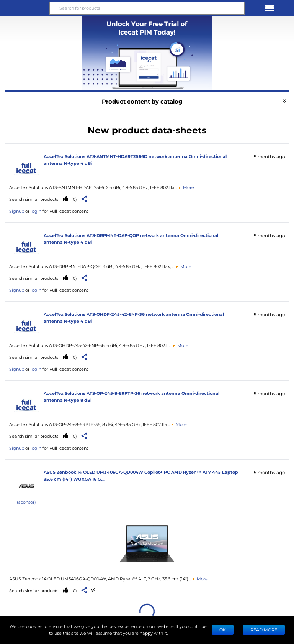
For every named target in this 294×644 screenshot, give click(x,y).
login (36, 211)
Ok (223, 630)
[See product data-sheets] (147, 544)
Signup (17, 211)
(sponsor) (26, 502)
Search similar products (34, 199)
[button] (24, 8)
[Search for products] (147, 8)
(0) (73, 199)
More (189, 187)
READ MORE (264, 630)
